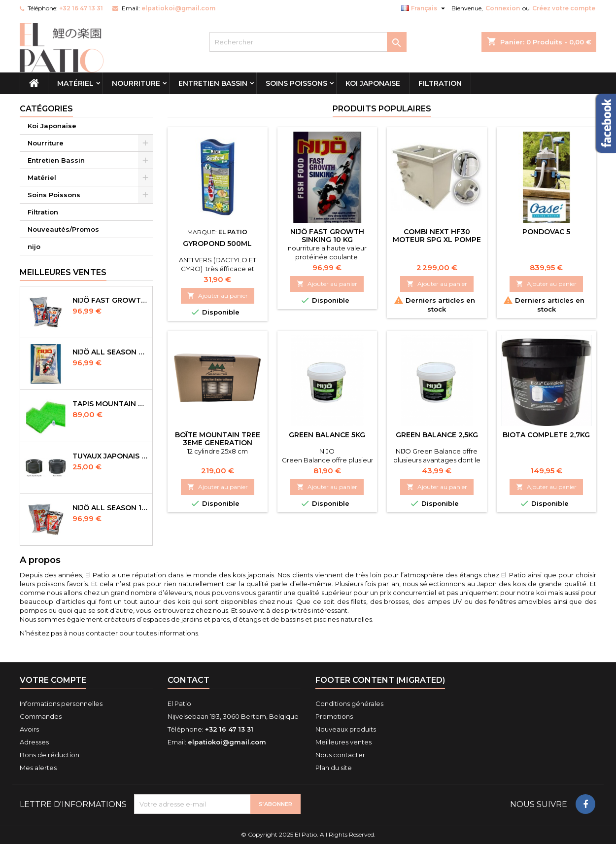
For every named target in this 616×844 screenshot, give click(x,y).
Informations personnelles (61, 703)
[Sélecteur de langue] (424, 8)
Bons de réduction (50, 755)
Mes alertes (38, 768)
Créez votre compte (564, 8)
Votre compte (53, 680)
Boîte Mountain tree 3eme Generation (218, 439)
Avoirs (29, 729)
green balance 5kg (327, 435)
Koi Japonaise (373, 83)
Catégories (46, 109)
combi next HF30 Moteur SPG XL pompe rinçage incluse (437, 240)
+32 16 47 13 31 (81, 8)
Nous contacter (340, 755)
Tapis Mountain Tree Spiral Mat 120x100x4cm (110, 404)
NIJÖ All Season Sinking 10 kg (110, 352)
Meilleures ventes (343, 742)
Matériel (75, 83)
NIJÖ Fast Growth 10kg (110, 300)
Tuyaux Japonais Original (110, 456)
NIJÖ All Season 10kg (110, 508)
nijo (34, 246)
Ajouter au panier (218, 296)
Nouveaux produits (346, 729)
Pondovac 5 (546, 232)
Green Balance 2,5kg (437, 435)
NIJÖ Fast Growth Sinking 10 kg (327, 236)
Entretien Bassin (213, 83)
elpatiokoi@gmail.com (178, 8)
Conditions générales (349, 703)
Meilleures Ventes (63, 272)
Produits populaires (382, 109)
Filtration (440, 83)
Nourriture (136, 83)
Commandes (41, 716)
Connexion (503, 8)
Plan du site (334, 768)
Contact (188, 680)
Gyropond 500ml (217, 244)
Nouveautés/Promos (63, 229)
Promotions (334, 716)
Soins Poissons (296, 83)
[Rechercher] (308, 42)
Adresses (34, 742)
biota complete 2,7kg (546, 435)
